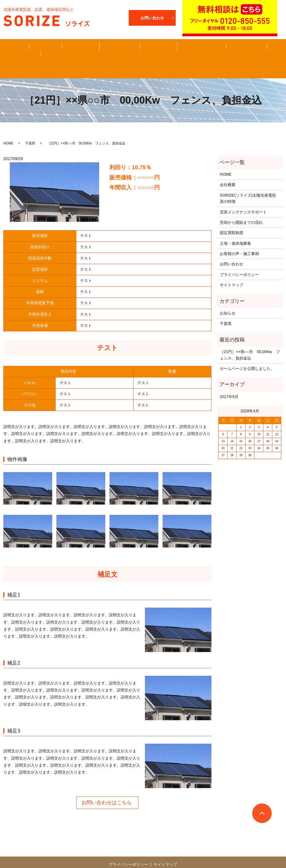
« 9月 (225, 396)
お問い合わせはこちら (107, 787)
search (270, 51)
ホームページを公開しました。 (247, 353)
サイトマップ (232, 270)
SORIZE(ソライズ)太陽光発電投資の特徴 (248, 183)
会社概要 (41, 51)
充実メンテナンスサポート (243, 196)
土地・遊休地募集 (174, 51)
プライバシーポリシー (239, 259)
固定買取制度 (104, 51)
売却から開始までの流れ (71, 51)
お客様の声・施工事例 (137, 51)
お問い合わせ (244, 51)
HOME (18, 51)
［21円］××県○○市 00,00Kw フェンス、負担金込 (250, 339)
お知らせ (228, 298)
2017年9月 (229, 381)
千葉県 (30, 128)
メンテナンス (211, 51)
